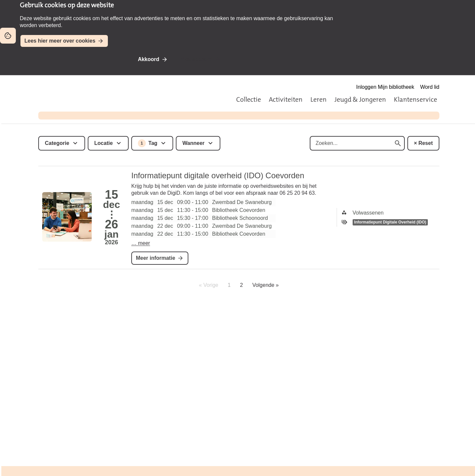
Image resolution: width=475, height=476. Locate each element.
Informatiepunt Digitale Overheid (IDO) (390, 222)
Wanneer (193, 143)
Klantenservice (415, 99)
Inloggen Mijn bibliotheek (385, 87)
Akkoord (149, 59)
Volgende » (266, 285)
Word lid (430, 87)
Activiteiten (286, 99)
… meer (141, 243)
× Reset (423, 143)
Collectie (249, 99)
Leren (318, 99)
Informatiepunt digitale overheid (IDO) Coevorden (218, 175)
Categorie (57, 143)
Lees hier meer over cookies (60, 41)
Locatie (104, 143)
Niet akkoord (196, 59)
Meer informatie (156, 258)
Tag (148, 143)
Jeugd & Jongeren (360, 99)
